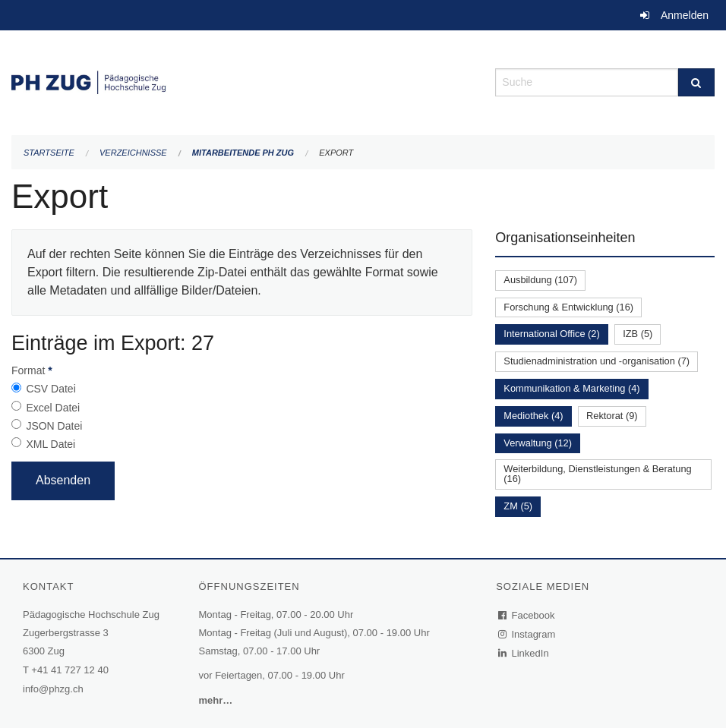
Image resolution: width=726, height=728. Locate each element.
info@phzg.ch (53, 689)
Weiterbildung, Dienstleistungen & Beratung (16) (597, 474)
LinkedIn (524, 653)
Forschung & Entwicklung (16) (568, 307)
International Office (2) (551, 334)
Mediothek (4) (533, 416)
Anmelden (685, 15)
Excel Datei (53, 408)
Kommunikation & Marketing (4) (571, 388)
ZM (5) (518, 506)
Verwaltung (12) (538, 443)
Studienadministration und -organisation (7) (597, 361)
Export (336, 153)
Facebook (527, 615)
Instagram (527, 634)
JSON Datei (54, 426)
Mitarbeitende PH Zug (243, 153)
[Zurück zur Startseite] (242, 81)
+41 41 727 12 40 (70, 670)
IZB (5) (638, 334)
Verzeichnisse (133, 153)
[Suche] (696, 82)
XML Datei (51, 444)
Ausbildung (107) (540, 280)
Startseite (49, 153)
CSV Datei (51, 389)
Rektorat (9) (612, 416)
